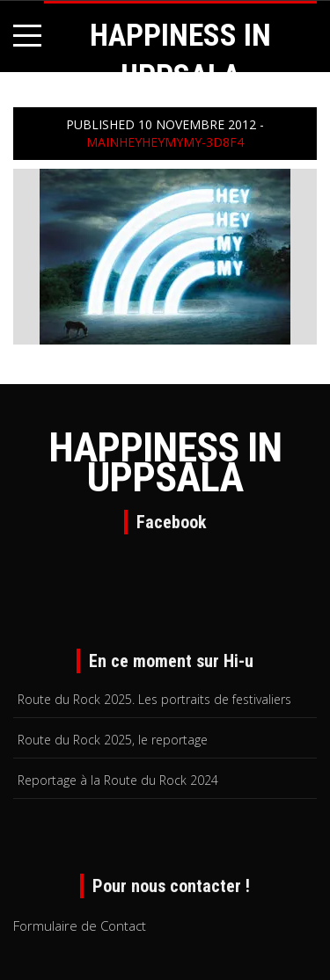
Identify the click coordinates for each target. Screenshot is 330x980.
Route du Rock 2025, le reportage (113, 740)
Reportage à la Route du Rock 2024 (118, 780)
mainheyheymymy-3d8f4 (165, 142)
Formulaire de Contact (80, 926)
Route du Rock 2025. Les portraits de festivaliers (154, 699)
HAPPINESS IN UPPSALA (165, 462)
